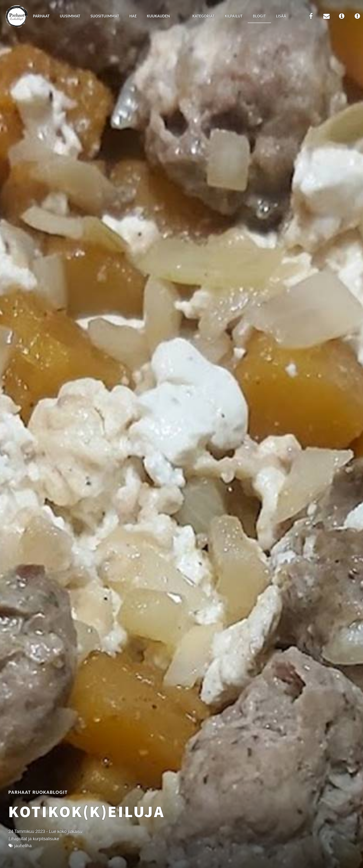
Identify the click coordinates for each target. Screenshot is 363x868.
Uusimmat (70, 16)
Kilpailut (234, 16)
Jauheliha (23, 846)
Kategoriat (203, 16)
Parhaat (41, 16)
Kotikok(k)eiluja (86, 811)
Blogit (259, 16)
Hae (133, 16)
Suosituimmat (105, 16)
